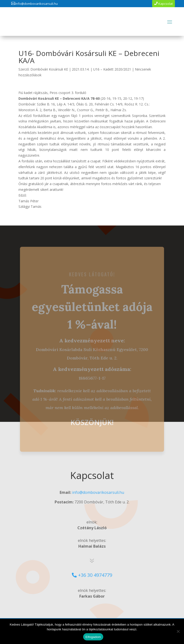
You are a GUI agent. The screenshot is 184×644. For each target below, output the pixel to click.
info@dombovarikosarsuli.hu (37, 4)
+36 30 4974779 (95, 575)
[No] (178, 631)
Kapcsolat (166, 4)
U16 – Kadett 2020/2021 (112, 69)
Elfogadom (93, 637)
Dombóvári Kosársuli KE (49, 69)
